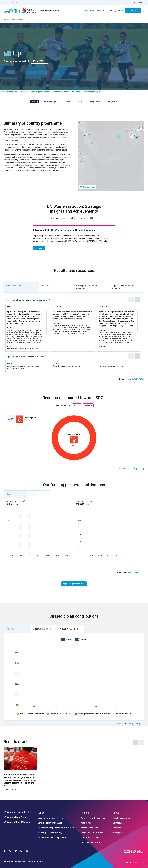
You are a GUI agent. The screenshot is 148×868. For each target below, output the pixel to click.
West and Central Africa (91, 843)
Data (134, 3)
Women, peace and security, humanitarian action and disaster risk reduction (105, 714)
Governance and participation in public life (56, 828)
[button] (119, 137)
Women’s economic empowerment (32, 714)
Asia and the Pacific (90, 828)
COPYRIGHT (130, 862)
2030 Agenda (114, 11)
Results (88, 11)
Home (6, 19)
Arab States (86, 823)
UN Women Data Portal (15, 817)
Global (6, 3)
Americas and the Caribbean (93, 818)
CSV (133, 379)
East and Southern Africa (92, 833)
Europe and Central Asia (92, 838)
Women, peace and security (50, 833)
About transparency (121, 818)
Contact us (117, 823)
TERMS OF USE (8, 862)
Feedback (117, 828)
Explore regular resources (74, 584)
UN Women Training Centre (17, 812)
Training (141, 3)
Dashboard (132, 11)
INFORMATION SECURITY (35, 862)
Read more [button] (39, 248)
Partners (100, 11)
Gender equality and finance (50, 823)
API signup (117, 833)
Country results (17, 19)
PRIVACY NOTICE (20, 862)
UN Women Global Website (17, 822)
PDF (140, 379)
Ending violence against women (61, 714)
